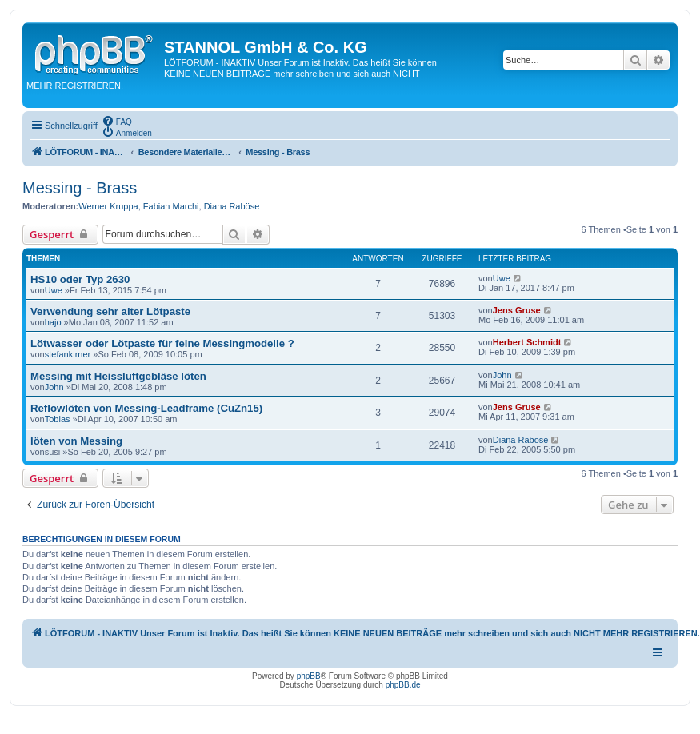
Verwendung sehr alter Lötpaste (110, 311)
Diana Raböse (232, 206)
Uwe (54, 290)
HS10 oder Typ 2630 (80, 279)
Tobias (58, 419)
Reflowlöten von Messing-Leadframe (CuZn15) (146, 408)
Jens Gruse (517, 310)
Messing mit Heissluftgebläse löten (118, 376)
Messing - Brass (80, 188)
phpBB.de (403, 685)
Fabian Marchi (171, 206)
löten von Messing (76, 441)
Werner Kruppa (108, 206)
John (54, 387)
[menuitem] (117, 121)
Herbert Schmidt (527, 342)
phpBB (309, 676)
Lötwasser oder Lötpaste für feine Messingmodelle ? (162, 343)
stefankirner (68, 354)
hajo (53, 322)
